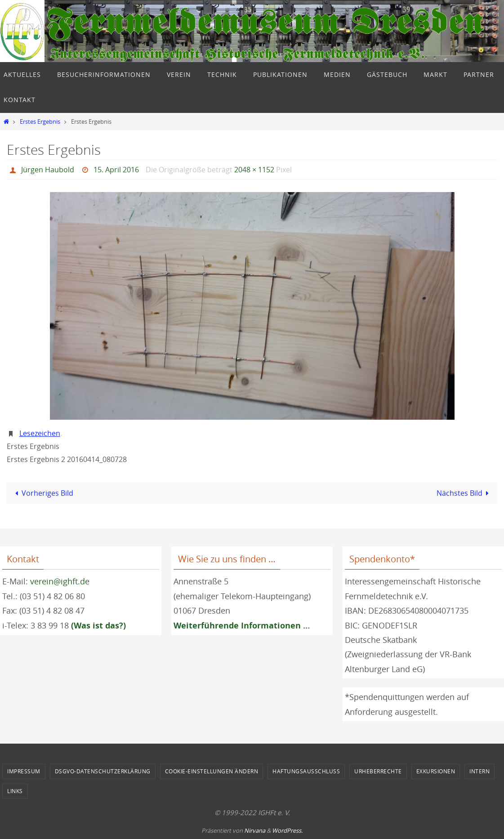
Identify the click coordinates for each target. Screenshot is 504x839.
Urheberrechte (378, 771)
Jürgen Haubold (48, 170)
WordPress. (287, 830)
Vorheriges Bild (42, 493)
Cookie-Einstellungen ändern (212, 771)
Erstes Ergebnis (40, 122)
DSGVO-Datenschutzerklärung (103, 771)
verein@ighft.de (60, 581)
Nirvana (255, 830)
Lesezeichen (40, 433)
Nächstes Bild (464, 493)
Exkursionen (436, 771)
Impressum (24, 771)
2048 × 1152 (254, 170)
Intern (479, 771)
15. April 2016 (116, 170)
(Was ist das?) (98, 626)
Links (15, 791)
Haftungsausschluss (306, 771)
